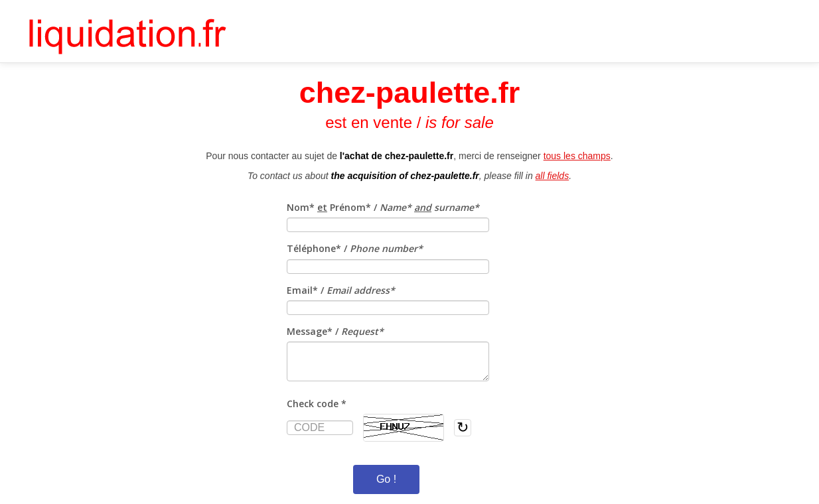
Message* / (335, 331)
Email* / (341, 290)
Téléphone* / (355, 248)
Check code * (317, 404)
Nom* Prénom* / (383, 207)
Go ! (386, 479)
